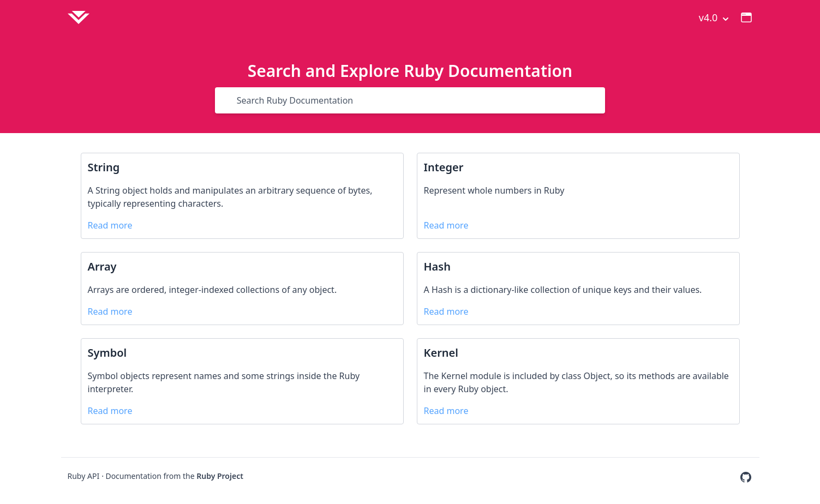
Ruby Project (220, 476)
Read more (110, 225)
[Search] (229, 100)
